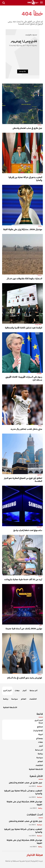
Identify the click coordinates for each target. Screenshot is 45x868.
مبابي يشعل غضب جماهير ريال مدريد (26, 429)
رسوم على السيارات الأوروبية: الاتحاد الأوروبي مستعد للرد (24, 378)
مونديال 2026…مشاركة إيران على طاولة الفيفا (23, 229)
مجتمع (40, 475)
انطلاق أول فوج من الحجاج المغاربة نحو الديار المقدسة (23, 480)
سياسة (40, 125)
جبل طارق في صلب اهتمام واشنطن (27, 128)
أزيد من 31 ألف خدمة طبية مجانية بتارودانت (23, 579)
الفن (40, 625)
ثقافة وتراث (38, 324)
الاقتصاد (39, 374)
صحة (40, 576)
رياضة (40, 226)
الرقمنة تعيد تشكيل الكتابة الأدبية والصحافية (24, 328)
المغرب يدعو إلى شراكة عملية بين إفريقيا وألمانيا (25, 179)
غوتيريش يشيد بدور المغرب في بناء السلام (25, 678)
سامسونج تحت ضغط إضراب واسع (28, 530)
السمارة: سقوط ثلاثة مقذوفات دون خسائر (24, 279)
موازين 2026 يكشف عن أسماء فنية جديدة (24, 629)
